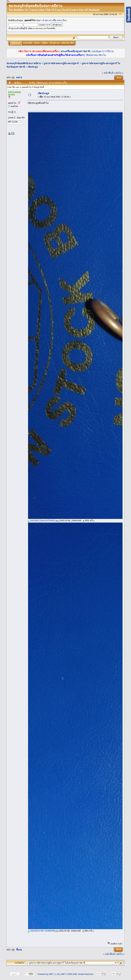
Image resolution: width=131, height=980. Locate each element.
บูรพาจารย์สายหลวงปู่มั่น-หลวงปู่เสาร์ (61, 63)
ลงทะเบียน (62, 20)
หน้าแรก (16, 43)
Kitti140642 (14, 92)
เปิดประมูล (33, 67)
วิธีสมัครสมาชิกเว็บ (96, 55)
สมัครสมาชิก (68, 43)
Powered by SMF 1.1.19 (48, 974)
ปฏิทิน (45, 43)
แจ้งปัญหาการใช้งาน (103, 51)
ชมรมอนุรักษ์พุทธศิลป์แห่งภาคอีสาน (24, 63)
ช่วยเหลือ (28, 43)
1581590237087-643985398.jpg (43, 931)
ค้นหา (37, 43)
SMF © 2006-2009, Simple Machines (77, 974)
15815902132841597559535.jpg (43, 521)
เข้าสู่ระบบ (47, 20)
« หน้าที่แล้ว (108, 73)
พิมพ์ (119, 78)
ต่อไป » (119, 73)
